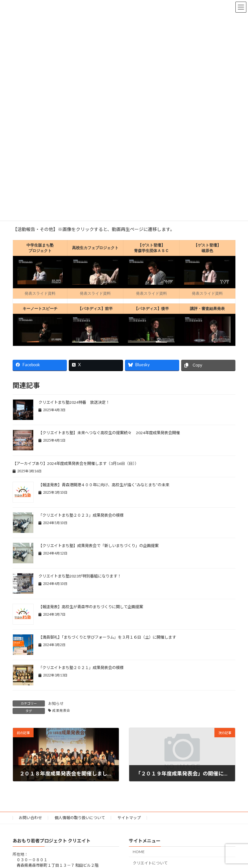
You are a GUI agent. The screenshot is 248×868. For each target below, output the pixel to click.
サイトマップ (129, 818)
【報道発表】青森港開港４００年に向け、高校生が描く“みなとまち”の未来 (104, 485)
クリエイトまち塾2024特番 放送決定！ (74, 402)
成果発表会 (61, 710)
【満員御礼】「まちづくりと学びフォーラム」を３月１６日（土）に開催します (107, 637)
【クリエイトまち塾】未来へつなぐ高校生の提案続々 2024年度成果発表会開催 (109, 433)
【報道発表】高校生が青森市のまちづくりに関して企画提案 (91, 607)
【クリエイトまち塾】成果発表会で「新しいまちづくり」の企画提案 (98, 546)
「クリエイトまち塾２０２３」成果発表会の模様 (81, 515)
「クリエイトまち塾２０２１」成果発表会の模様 (81, 668)
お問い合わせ (30, 818)
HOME (139, 852)
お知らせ (56, 703)
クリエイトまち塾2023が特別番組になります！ (80, 576)
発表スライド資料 (40, 293)
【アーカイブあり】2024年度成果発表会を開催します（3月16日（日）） (76, 463)
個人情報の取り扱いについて (80, 818)
